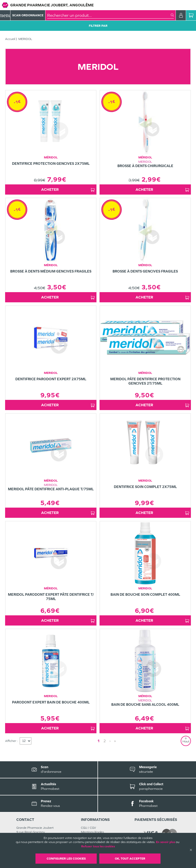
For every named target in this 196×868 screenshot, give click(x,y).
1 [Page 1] (99, 741)
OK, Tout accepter (130, 859)
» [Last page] (115, 741)
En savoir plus (166, 842)
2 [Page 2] (105, 741)
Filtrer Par (98, 26)
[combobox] (109, 15)
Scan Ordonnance (28, 15)
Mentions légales (92, 832)
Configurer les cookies (66, 859)
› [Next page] (110, 741)
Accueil (10, 39)
